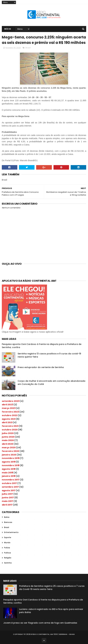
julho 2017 (7, 494)
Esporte (8, 537)
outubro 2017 (9, 483)
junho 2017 (8, 498)
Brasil (28, 48)
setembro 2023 (11, 401)
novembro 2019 (11, 458)
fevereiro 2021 (10, 426)
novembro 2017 (11, 480)
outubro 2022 (10, 415)
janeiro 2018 (9, 476)
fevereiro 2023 (10, 412)
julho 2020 (8, 433)
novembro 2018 (11, 465)
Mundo (7, 543)
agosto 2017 (9, 490)
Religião (8, 558)
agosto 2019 (9, 462)
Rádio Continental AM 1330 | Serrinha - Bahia (53, 634)
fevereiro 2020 (10, 451)
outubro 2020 (10, 430)
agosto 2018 (9, 469)
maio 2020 (8, 440)
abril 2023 (7, 405)
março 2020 (9, 448)
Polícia (7, 548)
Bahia (7, 517)
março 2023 (9, 408)
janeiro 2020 (9, 455)
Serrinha (8, 563)
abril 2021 (7, 422)
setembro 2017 (10, 487)
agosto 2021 (9, 419)
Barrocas (8, 522)
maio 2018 (7, 473)
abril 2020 (8, 444)
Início (8, 29)
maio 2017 (7, 501)
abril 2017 (7, 505)
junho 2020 (8, 437)
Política (7, 553)
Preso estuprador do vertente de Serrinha (41, 367)
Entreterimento (11, 532)
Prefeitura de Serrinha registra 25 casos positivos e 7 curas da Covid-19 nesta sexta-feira (52, 588)
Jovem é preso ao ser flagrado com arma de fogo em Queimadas (40, 623)
